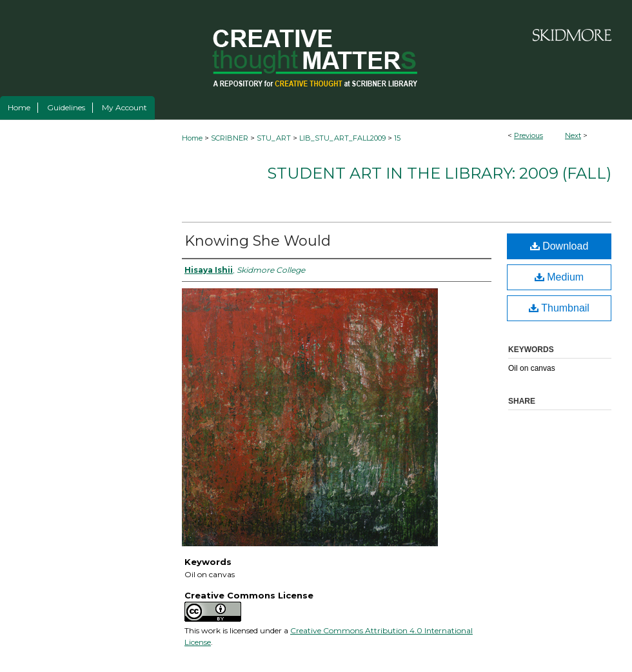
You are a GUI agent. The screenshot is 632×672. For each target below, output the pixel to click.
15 (397, 138)
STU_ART (274, 138)
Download (559, 246)
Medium (559, 277)
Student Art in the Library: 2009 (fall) (439, 173)
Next (573, 135)
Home (192, 138)
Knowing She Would (258, 241)
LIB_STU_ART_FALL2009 (342, 138)
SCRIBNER (230, 138)
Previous (528, 135)
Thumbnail (559, 308)
